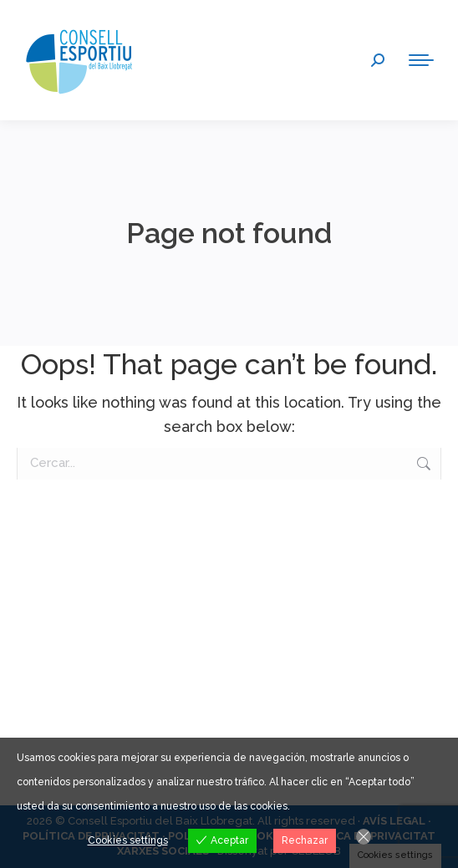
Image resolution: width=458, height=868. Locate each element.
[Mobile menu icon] (421, 60)
